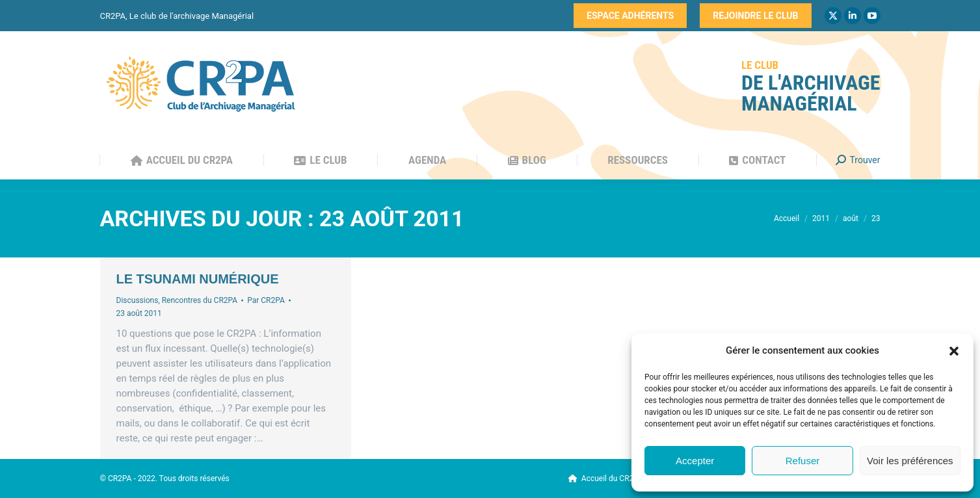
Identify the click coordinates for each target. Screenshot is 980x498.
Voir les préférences (910, 461)
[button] (954, 351)
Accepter (695, 461)
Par (266, 300)
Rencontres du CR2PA (200, 300)
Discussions (138, 300)
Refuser (803, 461)
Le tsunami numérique (198, 279)
